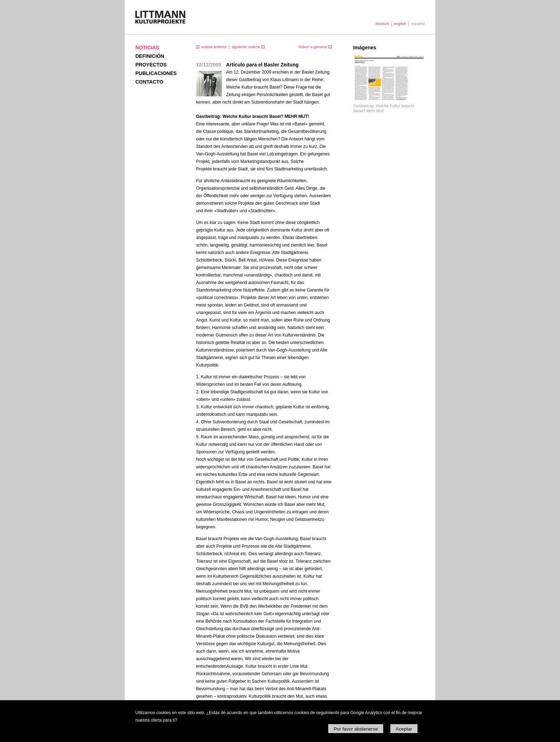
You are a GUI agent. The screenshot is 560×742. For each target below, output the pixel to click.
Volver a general (313, 47)
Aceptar (404, 729)
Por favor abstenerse (356, 729)
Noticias (147, 48)
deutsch (382, 24)
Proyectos (151, 65)
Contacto (149, 82)
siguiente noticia (246, 47)
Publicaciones (156, 73)
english (400, 24)
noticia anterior (214, 47)
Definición (150, 56)
